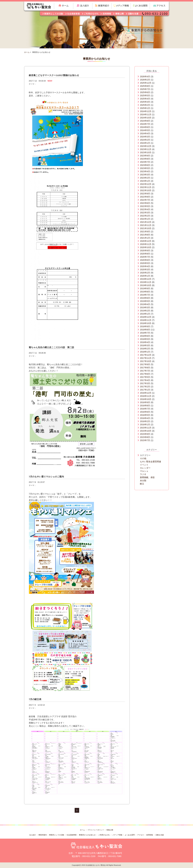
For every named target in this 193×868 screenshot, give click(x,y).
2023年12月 (146, 146)
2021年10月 (146, 228)
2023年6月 (145, 165)
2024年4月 (145, 133)
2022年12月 (146, 184)
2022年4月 (145, 209)
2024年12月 (146, 111)
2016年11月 (146, 396)
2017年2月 (145, 387)
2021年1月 (145, 238)
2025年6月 (145, 92)
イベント (144, 465)
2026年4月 (145, 77)
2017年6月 (145, 374)
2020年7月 (145, 257)
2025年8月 (145, 86)
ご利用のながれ (104, 835)
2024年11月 (146, 114)
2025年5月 (145, 96)
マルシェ (144, 471)
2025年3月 (145, 102)
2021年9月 (145, 232)
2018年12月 (146, 317)
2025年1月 (145, 108)
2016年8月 (145, 406)
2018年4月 (145, 342)
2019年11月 (146, 282)
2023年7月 (145, 162)
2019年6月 (145, 298)
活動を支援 (160, 835)
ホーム (27, 52)
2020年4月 (145, 266)
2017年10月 (146, 361)
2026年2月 (145, 80)
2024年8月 (145, 121)
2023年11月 (146, 149)
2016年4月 (145, 418)
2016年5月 (145, 415)
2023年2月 (145, 178)
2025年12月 (146, 83)
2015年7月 (145, 440)
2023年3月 (145, 175)
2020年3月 (145, 269)
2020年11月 (146, 244)
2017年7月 (145, 371)
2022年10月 (146, 190)
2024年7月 (145, 124)
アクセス (141, 835)
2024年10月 (146, 118)
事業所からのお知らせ (87, 835)
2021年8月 (145, 235)
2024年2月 (145, 140)
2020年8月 (145, 254)
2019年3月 (145, 307)
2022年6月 (145, 203)
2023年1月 (145, 181)
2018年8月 (145, 330)
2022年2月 (145, 216)
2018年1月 (145, 352)
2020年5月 (145, 263)
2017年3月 (145, 383)
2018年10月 (146, 323)
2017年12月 (146, 355)
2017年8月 (145, 368)
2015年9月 (145, 434)
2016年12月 (146, 393)
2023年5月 (145, 168)
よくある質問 (130, 835)
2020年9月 (145, 251)
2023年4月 (145, 171)
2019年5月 (145, 301)
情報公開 (110, 830)
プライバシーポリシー (96, 830)
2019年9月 (145, 288)
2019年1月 (145, 314)
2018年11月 (146, 320)
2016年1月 (145, 425)
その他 (143, 458)
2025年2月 (145, 105)
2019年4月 (145, 304)
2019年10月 (146, 285)
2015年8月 (145, 437)
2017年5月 (145, 377)
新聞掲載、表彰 (147, 477)
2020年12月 (146, 241)
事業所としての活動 (57, 835)
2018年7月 (145, 333)
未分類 (143, 481)
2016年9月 (145, 402)
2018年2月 (145, 349)
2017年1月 (145, 390)
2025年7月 (145, 89)
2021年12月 (146, 222)
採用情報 (150, 835)
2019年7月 (145, 295)
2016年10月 (146, 399)
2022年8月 (145, 197)
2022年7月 (145, 200)
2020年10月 (146, 247)
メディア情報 (117, 835)
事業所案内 (43, 835)
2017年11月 (146, 358)
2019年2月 (145, 311)
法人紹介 (33, 835)
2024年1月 (145, 143)
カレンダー (145, 468)
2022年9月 (145, 194)
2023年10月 (146, 152)
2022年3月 (145, 213)
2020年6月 (145, 260)
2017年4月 (145, 380)
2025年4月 (145, 99)
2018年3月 (145, 345)
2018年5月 (145, 339)
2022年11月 (146, 187)
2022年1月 (145, 219)
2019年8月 (145, 292)
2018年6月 (145, 336)
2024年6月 (145, 127)
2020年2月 (145, 273)
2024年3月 (145, 137)
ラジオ (143, 474)
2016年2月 (145, 421)
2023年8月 (145, 159)
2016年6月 (145, 412)
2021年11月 (146, 225)
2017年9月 (145, 364)
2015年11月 (146, 428)
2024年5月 (145, 130)
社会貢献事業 (72, 835)
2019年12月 (146, 279)
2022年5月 (145, 206)
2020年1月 (145, 276)
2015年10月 (146, 431)
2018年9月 (145, 326)
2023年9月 (145, 156)
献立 (142, 484)
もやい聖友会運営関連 (150, 462)
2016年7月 (145, 409)
